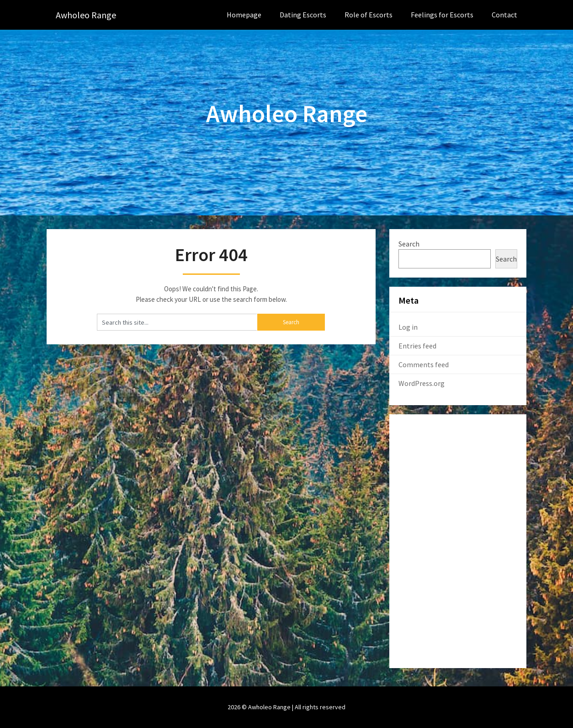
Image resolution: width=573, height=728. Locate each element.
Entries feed (417, 346)
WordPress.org (422, 383)
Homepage (244, 15)
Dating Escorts (303, 15)
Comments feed (424, 364)
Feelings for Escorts (442, 15)
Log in (408, 327)
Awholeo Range (86, 15)
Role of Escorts (369, 15)
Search (409, 244)
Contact (504, 15)
